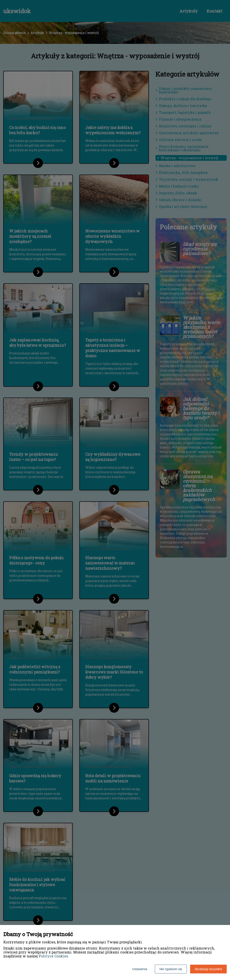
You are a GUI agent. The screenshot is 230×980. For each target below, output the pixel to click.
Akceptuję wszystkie (208, 969)
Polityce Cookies (53, 956)
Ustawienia (140, 969)
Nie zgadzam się (171, 969)
